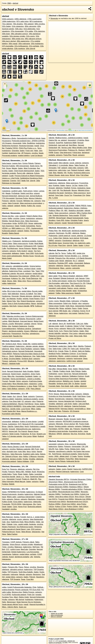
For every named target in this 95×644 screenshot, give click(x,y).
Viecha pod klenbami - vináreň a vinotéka (25, 379)
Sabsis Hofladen (23, 461)
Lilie (50, 215)
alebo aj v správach (56, 617)
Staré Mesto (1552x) (56, 509)
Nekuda (22, 574)
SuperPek (59, 143)
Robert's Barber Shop (34, 216)
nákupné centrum (85, 333)
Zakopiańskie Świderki (83, 306)
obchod (15, 3)
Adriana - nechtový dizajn (26, 269)
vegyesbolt (53, 444)
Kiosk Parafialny (26, 349)
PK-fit (51, 394)
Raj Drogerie (35, 231)
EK (62, 211)
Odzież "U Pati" (79, 326)
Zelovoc (17, 499)
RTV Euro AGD (35, 590)
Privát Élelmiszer (32, 278)
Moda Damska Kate (67, 394)
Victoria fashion (35, 266)
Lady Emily (68, 404)
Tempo (40, 324)
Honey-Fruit (22, 507)
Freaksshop (25, 434)
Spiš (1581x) (84, 507)
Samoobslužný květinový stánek (29, 138)
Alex (67, 336)
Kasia (86, 218)
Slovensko (54, 18)
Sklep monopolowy (55, 303)
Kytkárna (14, 278)
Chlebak (9, 524)
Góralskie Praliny (77, 220)
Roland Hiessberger (28, 301)
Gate (4, 522)
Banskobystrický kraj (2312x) (77, 502)
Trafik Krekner (13, 319)
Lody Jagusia (80, 278)
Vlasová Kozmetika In (37, 604)
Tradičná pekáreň (8, 346)
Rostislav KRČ (63, 263)
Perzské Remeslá (83, 281)
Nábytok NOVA (54, 409)
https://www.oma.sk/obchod (85, 130)
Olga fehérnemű (66, 153)
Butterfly (78, 293)
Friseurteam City (79, 195)
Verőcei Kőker (85, 349)
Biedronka (32, 499)
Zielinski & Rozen (12, 456)
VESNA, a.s (6, 228)
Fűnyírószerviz (54, 268)
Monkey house (28, 256)
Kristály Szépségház (28, 226)
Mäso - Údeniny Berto (10, 607)
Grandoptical (67, 241)
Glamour (67, 266)
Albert (16, 597)
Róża (27, 477)
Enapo (57, 153)
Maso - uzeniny (66, 268)
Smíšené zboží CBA (64, 384)
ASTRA (61, 429)
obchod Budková (36, 196)
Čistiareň (88, 346)
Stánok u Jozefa (8, 324)
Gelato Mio (27, 344)
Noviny (38, 226)
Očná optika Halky (29, 406)
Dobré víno (67, 303)
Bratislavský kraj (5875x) (78, 484)
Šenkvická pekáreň (34, 507)
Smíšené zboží (11, 344)
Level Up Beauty (37, 156)
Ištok (85, 336)
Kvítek (31, 244)
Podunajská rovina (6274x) (58, 484)
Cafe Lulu (80, 324)
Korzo (56, 329)
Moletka (5, 221)
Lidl (50, 324)
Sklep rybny (22, 281)
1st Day (75, 185)
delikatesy (15, 253)
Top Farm (37, 251)
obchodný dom (12, 452)
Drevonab (15, 296)
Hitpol (4, 396)
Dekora (43, 454)
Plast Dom (62, 245)
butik (72, 386)
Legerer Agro (17, 163)
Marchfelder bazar (55, 243)
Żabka (38, 409)
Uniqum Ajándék (23, 306)
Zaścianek (52, 359)
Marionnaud (11, 602)
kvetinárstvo (40, 143)
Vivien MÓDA (7, 354)
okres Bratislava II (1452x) (74, 509)
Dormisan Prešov (22, 198)
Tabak (25, 396)
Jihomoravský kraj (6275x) (73, 482)
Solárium (15, 554)
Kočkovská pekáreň (9, 231)
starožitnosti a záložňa (64, 451)
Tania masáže (74, 215)
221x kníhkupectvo (21, 46)
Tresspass (6, 542)
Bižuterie (31, 361)
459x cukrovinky (31, 26)
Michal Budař (61, 218)
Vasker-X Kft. (83, 185)
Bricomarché (31, 319)
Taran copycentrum (61, 213)
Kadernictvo (39, 600)
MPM (32, 306)
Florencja (13, 469)
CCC (8, 549)
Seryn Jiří (62, 324)
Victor (70, 369)
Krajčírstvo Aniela (35, 381)
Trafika (69, 253)
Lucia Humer (26, 409)
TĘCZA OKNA (16, 504)
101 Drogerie (7, 143)
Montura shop (17, 592)
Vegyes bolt (13, 431)
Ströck (18, 381)
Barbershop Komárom (10, 146)
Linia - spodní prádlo (21, 524)
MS (77, 424)
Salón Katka (41, 356)
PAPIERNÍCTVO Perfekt (16, 492)
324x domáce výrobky (17, 36)
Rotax (66, 351)
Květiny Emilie (7, 502)
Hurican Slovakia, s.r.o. (73, 256)
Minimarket (19, 324)
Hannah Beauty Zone (16, 221)
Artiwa (67, 220)
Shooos (56, 394)
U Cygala (73, 456)
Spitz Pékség (76, 371)
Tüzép (15, 474)
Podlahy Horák (65, 371)
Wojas (62, 308)
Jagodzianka (7, 554)
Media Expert (39, 321)
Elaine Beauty (79, 399)
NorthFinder (71, 324)
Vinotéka (32, 459)
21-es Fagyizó (82, 354)
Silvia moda (78, 336)
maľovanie (13, 361)
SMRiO (51, 241)
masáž (37, 146)
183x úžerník (30, 49)
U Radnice (76, 311)
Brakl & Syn (53, 351)
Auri (14, 396)
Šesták (66, 419)
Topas (23, 579)
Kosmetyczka (60, 399)
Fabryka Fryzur (84, 313)
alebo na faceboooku (57, 615)
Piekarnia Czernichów (57, 336)
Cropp (4, 376)
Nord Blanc (73, 145)
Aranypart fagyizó (26, 321)
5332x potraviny (8, 19)
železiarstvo (36, 532)
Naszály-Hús (18, 336)
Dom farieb (65, 386)
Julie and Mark (84, 404)
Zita (34, 504)
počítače (33, 554)
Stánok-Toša (11, 301)
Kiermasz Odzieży (67, 409)
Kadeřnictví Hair (15, 153)
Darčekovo (69, 193)
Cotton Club (58, 238)
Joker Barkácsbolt (36, 519)
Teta (33, 271)
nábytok (13, 201)
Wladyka (13, 269)
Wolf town (36, 547)
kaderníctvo (12, 283)
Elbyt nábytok (64, 163)
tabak (4, 281)
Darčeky (5, 429)
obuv (34, 401)
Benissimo (37, 574)
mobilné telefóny (24, 156)
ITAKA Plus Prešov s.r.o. (28, 148)
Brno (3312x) (80, 497)
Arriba (15, 223)
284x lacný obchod (9, 41)
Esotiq (42, 572)
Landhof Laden (17, 191)
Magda (8, 193)
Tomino (80, 456)
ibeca (29, 452)
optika (4, 283)
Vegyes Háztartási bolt (66, 401)
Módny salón (12, 497)
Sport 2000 (30, 253)
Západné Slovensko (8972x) (59, 479)
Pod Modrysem (12, 248)
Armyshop (82, 434)
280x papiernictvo (23, 41)
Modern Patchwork (9, 527)
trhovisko (41, 456)
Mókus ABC (20, 472)
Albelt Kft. (34, 479)
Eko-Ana (74, 434)
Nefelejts (61, 459)
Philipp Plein (53, 231)
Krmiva (74, 188)
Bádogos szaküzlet (23, 449)
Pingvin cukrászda (22, 590)
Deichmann (60, 233)
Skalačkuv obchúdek (76, 211)
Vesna (56, 313)
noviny (4, 218)
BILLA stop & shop (14, 291)
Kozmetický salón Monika (11, 414)
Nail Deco (6, 409)
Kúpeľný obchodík (78, 266)
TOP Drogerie (13, 572)
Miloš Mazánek (14, 321)
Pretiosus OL (73, 150)
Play (40, 479)
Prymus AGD (22, 361)
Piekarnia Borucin (8, 532)
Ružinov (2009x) (55, 504)
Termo (64, 253)
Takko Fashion (12, 534)
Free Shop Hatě (15, 401)
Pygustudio (6, 504)
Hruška (19, 299)
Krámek (5, 246)
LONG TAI (66, 349)
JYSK (28, 389)
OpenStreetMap (60, 130)
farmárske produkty (9, 173)
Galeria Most (19, 426)
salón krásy (62, 170)
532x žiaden (6, 26)
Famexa (89, 326)
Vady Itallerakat (13, 294)
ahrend (34, 324)
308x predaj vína (18, 39)
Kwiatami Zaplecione (19, 326)
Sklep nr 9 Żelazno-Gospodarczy (14, 386)
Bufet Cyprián (15, 434)
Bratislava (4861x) (76, 487)
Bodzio (75, 303)
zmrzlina (35, 153)
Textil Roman (57, 454)
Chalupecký (17, 241)
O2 (23, 401)
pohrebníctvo (35, 334)
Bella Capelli (53, 163)
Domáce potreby (61, 426)
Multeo (5, 326)
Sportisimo (53, 263)
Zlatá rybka (72, 168)
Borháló (51, 258)
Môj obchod (20, 600)
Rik (60, 231)
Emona (5, 424)
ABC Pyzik (35, 449)
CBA (4, 316)
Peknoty (32, 577)
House (51, 329)
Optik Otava (70, 306)
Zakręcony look (23, 196)
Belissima (6, 269)
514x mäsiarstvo (18, 26)
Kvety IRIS (60, 220)
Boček (62, 261)
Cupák (11, 176)
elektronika (38, 223)
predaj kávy (63, 346)
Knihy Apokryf (22, 251)
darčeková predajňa (29, 241)
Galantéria (19, 399)
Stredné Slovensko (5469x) (59, 487)
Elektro (27, 231)
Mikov (33, 409)
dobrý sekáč (53, 276)
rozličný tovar (15, 549)
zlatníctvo (12, 246)
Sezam (51, 426)
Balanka (22, 319)
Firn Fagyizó (23, 431)
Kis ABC (68, 233)
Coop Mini (30, 579)
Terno (39, 148)
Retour (27, 567)
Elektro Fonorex (29, 592)
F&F (59, 168)
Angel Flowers (34, 299)
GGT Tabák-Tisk (23, 181)
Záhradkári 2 (53, 165)
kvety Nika (22, 452)
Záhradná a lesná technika (58, 431)
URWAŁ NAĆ (35, 276)
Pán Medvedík (65, 190)
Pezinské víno (54, 206)
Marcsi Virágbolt (69, 276)
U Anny (87, 245)
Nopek (41, 153)
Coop (88, 396)
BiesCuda (24, 549)
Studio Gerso (35, 166)
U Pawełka (84, 301)
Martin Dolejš (7, 258)
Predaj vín (26, 479)
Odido (38, 522)
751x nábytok (7, 24)
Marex (71, 165)
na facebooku (63, 641)
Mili (3, 344)
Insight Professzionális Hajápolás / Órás (22, 587)
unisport (37, 193)
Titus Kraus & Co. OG (78, 283)
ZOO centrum (36, 529)
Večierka (37, 557)
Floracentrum (16, 334)
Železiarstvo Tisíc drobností (19, 276)
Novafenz (52, 220)
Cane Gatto (59, 195)
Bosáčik (5, 233)
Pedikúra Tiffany (54, 211)
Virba (78, 175)
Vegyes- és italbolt (26, 294)
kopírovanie (78, 359)
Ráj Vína (36, 469)
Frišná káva (77, 153)
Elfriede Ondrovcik (67, 278)
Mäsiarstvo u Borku (9, 138)
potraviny (38, 201)
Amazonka (40, 499)
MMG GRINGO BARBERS (12, 406)
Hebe (36, 151)
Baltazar (87, 263)
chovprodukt (17, 143)
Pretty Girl (31, 595)
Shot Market (53, 346)
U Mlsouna (33, 456)
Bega (18, 411)
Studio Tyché (53, 331)
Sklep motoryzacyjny (21, 244)
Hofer (24, 143)
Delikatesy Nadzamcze (23, 356)
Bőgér (35, 436)
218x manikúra (19, 49)
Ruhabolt (56, 278)
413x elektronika (29, 29)
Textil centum (28, 191)
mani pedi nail (63, 145)
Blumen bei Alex (8, 216)
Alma (67, 444)
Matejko (60, 173)
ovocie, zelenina (23, 519)
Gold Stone (81, 396)
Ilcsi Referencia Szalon (25, 527)
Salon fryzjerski (13, 203)
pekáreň (5, 176)
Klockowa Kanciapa (26, 146)
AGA (82, 241)
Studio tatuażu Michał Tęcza (12, 604)
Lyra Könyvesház (33, 552)
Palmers (38, 163)
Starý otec (58, 411)
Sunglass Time (7, 597)
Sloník (11, 356)
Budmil (70, 469)
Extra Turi (6, 469)
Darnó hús (68, 374)
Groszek (19, 201)
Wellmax (82, 379)
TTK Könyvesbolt (8, 198)
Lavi (69, 170)
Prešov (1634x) (73, 507)
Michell (72, 175)
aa (59, 140)
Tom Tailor (38, 294)
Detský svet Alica (27, 193)
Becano (74, 190)
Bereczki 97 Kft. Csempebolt (33, 424)
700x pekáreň (29, 24)
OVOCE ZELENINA (67, 206)
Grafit (74, 396)
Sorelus (17, 517)
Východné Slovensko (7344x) (81, 479)
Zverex (23, 218)
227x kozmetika (8, 46)
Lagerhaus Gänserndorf (26, 497)
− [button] (5, 87)
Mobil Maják (39, 244)
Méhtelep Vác (28, 201)
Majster (14, 168)
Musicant (52, 419)
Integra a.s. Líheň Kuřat (11, 178)
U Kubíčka (80, 140)
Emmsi (83, 311)
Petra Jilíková (36, 389)
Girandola (15, 151)
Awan (43, 138)
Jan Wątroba (11, 299)
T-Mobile (55, 371)
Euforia (37, 173)
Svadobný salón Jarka (31, 454)
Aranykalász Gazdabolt (24, 376)
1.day (17, 216)
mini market (73, 313)
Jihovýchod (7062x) (56, 482)
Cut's (61, 331)
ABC (66, 211)
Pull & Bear (85, 175)
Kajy (57, 449)
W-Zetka (57, 286)
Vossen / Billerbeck (31, 331)
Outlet (80, 308)
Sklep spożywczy (72, 183)
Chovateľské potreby (56, 256)
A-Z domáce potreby (15, 436)
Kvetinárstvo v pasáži (37, 426)
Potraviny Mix (13, 567)
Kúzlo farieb (39, 253)
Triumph (5, 381)
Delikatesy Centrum (69, 354)
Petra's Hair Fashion (71, 331)
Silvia (12, 349)
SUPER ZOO (23, 223)
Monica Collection (35, 198)
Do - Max (22, 278)
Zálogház (5, 544)
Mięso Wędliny (30, 522)
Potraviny (5, 201)
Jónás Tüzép (35, 374)
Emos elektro (18, 502)
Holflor (10, 218)
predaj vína (81, 253)
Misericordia (81, 444)
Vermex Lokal (66, 148)
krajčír (62, 326)
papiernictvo (61, 361)
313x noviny (30, 36)
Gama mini (77, 469)
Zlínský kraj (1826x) (69, 504)
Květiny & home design (28, 422)
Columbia (32, 549)
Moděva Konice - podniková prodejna (69, 138)
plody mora (65, 175)
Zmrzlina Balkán (15, 359)
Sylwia (17, 349)
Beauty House (33, 431)
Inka (9, 326)
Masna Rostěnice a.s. (29, 411)
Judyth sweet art (64, 236)
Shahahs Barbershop (60, 215)
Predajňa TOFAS (12, 148)
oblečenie (30, 173)
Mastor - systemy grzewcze (68, 356)
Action (36, 191)
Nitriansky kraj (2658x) (83, 499)
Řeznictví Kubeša (8, 166)
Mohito (24, 206)
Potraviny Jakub (28, 542)
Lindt (54, 190)
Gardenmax (6, 296)
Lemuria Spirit (7, 336)
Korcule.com (39, 256)
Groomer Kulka (68, 243)
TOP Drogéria (39, 570)
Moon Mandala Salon (20, 384)
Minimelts (60, 424)
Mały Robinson (7, 517)
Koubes (77, 381)
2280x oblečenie (20, 19)
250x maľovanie (24, 44)
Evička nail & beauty (59, 281)
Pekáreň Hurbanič (78, 170)
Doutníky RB (86, 429)
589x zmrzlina (40, 24)
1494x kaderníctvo (9, 21)
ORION (59, 434)
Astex (89, 206)
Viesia (37, 404)
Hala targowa (27, 504)
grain (71, 336)
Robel (35, 386)
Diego (85, 359)
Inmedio (38, 595)
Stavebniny (40, 577)
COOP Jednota (16, 542)
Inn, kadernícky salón (82, 243)
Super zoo (23, 607)
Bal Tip (58, 253)
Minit (75, 346)
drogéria (21, 494)
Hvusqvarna (6, 141)
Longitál (41, 422)
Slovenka (40, 567)
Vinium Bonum (15, 544)
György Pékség (28, 163)
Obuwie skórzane (26, 296)
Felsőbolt (67, 188)
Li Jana (29, 386)
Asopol (11, 557)
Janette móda (15, 409)
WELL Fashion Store (84, 213)
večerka (26, 299)
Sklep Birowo (26, 532)
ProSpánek (16, 193)
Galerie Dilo (53, 140)
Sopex (4, 492)
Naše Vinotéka (28, 371)
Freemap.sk (71, 130)
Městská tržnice (84, 190)
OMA (9, 3)
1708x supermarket (34, 19)
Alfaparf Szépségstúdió (75, 218)
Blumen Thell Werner (26, 404)
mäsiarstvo (33, 384)
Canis (15, 507)
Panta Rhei (67, 155)
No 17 (75, 261)
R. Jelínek (73, 351)
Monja (19, 344)
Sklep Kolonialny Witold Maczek (14, 482)
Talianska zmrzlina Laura (15, 316)
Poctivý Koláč (84, 424)
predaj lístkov (37, 274)
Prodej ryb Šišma (55, 338)
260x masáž (13, 44)
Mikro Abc (11, 376)
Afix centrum (71, 258)
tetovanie (59, 419)
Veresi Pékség (60, 461)
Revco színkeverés (34, 281)
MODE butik (66, 231)
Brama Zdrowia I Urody (16, 447)
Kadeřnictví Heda (17, 522)
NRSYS (5, 431)
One (50, 349)
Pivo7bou (25, 334)
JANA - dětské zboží (62, 456)
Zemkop (85, 256)
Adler (15, 281)
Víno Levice (27, 436)
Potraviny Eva (60, 258)
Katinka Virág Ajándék (64, 291)
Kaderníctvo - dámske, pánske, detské (30, 346)
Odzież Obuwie (54, 175)
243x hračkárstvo (37, 44)
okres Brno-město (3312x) (65, 497)
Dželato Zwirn (75, 449)
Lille (31, 557)
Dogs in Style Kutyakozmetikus (19, 304)
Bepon (34, 304)
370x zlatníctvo (39, 31)
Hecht (27, 426)
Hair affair (52, 369)
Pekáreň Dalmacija (63, 472)
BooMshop (31, 143)
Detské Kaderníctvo (18, 552)
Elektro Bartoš (14, 233)
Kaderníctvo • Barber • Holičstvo (76, 208)
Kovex (18, 532)
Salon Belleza (12, 389)
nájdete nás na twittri (57, 613)
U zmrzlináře (63, 165)
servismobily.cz (80, 409)
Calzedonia (6, 191)
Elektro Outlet (24, 597)
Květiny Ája (31, 206)
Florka (67, 449)
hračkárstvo (29, 600)
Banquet (20, 246)
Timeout (5, 361)
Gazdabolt (6, 509)
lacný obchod (74, 238)
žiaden (22, 151)
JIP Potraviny (26, 153)
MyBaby (28, 472)
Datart (17, 226)
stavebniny (26, 374)
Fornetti (23, 517)
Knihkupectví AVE (30, 246)
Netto (4, 602)
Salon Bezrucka (16, 454)
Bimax (4, 426)
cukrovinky (76, 268)
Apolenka (32, 524)
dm (3, 456)
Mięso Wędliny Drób (80, 148)
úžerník (33, 181)
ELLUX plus (53, 245)
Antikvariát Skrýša (73, 461)
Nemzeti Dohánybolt (9, 196)
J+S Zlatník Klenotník (84, 258)
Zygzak (61, 351)
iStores (10, 281)
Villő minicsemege (22, 166)
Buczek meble (37, 291)
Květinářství (53, 374)
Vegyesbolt (38, 351)
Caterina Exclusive (79, 406)
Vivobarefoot (82, 291)
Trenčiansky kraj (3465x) (70, 494)
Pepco (21, 567)
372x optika (29, 31)
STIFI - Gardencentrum (34, 228)
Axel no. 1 (30, 517)
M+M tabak (84, 238)
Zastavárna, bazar (84, 188)
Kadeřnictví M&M (70, 143)
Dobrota (66, 238)
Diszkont (82, 150)
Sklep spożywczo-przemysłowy (31, 203)
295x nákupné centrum (33, 39)
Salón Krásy (57, 349)
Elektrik (12, 484)
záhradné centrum (17, 570)
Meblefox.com (68, 381)
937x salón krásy (23, 21)
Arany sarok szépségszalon (12, 256)
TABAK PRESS (81, 206)
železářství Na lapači (56, 193)
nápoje (30, 251)
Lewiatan (27, 324)
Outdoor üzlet (54, 261)
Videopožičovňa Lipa (23, 429)
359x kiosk (6, 34)
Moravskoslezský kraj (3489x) (69, 492)
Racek (75, 155)
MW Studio (63, 311)
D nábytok (69, 326)
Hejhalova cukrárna (24, 329)
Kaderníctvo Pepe (16, 271)
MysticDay (41, 472)
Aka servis (20, 274)
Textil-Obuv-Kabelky (26, 572)
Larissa (42, 191)
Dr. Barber (76, 384)
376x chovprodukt (17, 31)
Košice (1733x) (61, 507)
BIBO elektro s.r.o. (18, 228)
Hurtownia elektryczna (82, 173)
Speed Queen (16, 374)
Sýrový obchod (69, 424)
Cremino (13, 181)
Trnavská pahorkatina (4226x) (72, 489)
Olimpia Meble (62, 369)
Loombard (27, 271)
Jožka (4, 291)
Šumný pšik (21, 173)
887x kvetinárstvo (36, 21)
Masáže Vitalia (65, 301)
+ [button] (5, 84)
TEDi (42, 171)
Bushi (34, 472)
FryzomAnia (84, 183)
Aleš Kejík (13, 306)
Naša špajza (7, 163)
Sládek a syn (7, 241)
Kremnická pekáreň (9, 461)
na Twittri (65, 642)
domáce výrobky (16, 459)
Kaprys (69, 185)
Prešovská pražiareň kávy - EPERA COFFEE (28, 141)
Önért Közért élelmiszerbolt (24, 171)
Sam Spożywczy (8, 226)
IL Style (55, 198)
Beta (55, 173)
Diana (40, 248)
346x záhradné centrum (19, 34)
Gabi (50, 173)
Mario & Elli (71, 329)
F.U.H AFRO (7, 595)
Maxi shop (87, 329)
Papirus (70, 288)
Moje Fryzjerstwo (30, 168)
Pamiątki (12, 381)
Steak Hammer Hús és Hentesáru (29, 602)
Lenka (40, 384)
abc (50, 190)
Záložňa (10, 426)
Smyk (4, 371)
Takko (37, 542)
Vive (34, 356)
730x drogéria (18, 24)
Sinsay (8, 168)
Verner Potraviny (25, 248)
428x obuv (19, 29)
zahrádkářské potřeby (21, 266)
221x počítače (34, 46)
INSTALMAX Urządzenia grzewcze (75, 421)
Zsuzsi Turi (68, 195)
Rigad (20, 474)
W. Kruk (33, 434)
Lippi (28, 529)
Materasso (18, 547)
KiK (3, 193)
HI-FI (20, 424)
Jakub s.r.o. (20, 477)
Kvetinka (56, 185)
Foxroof (18, 479)
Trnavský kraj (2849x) (66, 499)
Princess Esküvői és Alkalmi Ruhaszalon (29, 176)
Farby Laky (75, 349)
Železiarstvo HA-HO (56, 406)
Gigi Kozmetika (54, 283)
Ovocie (85, 308)
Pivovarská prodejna (9, 156)
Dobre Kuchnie (83, 454)
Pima (60, 276)
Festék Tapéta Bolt (9, 411)
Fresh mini (29, 151)
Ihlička (25, 456)
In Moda (5, 359)
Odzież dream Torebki (57, 306)
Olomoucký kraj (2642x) (57, 502)
